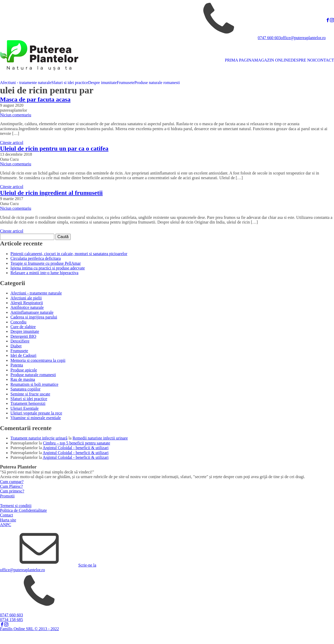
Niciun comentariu (16, 115)
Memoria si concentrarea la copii (38, 360)
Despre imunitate (103, 83)
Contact (7, 515)
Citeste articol (12, 143)
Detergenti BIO (23, 336)
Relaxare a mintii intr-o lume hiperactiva (44, 273)
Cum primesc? (12, 491)
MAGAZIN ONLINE (273, 60)
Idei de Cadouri (23, 355)
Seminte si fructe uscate (30, 394)
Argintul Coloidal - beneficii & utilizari (76, 448)
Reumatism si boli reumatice (34, 384)
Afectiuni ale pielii (26, 298)
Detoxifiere (20, 341)
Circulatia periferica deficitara (36, 258)
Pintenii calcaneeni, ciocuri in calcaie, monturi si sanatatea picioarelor (69, 254)
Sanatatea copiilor (25, 389)
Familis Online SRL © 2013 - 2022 (29, 629)
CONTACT (324, 60)
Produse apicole (24, 370)
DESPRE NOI (303, 60)
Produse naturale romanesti (157, 83)
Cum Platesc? (11, 486)
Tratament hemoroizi (28, 403)
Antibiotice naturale (27, 307)
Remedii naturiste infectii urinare (100, 438)
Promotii (7, 496)
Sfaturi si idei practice (70, 83)
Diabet (16, 346)
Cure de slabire (23, 327)
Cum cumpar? (12, 482)
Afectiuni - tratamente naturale (26, 83)
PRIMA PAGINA (240, 60)
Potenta (17, 365)
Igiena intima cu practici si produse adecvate (48, 268)
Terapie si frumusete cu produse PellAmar (46, 263)
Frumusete (126, 83)
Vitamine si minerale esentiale (36, 418)
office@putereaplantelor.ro (303, 38)
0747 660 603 (269, 38)
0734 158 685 (11, 620)
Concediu (18, 322)
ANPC (6, 525)
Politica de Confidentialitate (23, 510)
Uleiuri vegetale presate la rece (36, 413)
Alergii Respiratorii (27, 303)
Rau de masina (23, 379)
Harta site (8, 520)
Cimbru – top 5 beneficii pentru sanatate (76, 443)
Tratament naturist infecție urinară (39, 438)
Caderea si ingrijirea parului (34, 317)
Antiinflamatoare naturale (32, 312)
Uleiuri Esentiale (25, 408)
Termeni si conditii (16, 506)
